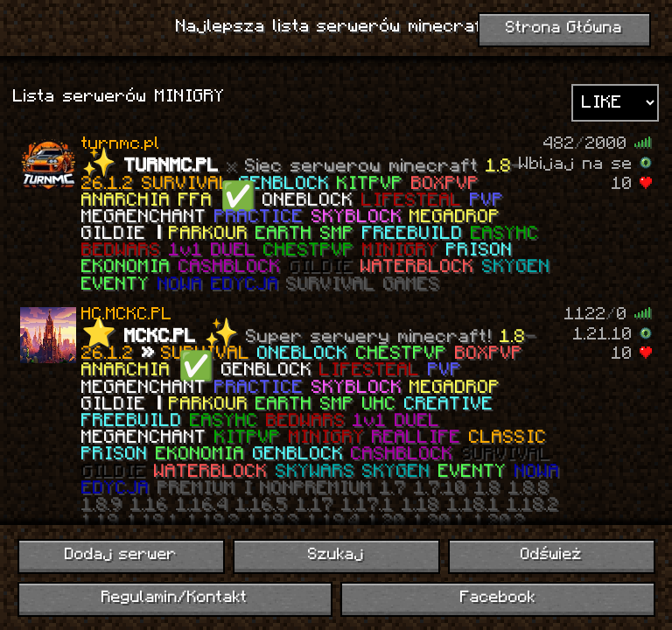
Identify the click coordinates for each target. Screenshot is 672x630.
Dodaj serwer (121, 555)
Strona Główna (564, 28)
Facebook (498, 598)
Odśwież (551, 555)
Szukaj (336, 555)
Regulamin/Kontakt (175, 598)
